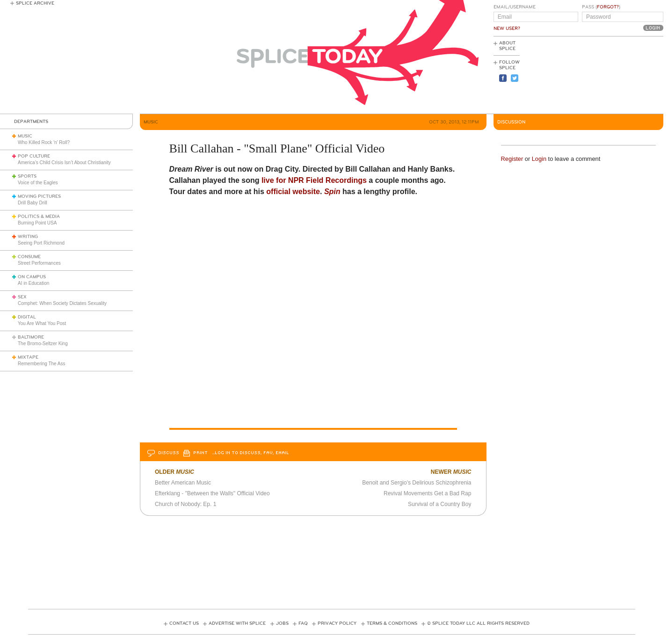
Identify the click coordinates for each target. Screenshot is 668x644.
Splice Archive (35, 3)
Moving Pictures (39, 196)
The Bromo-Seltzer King (43, 344)
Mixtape (28, 357)
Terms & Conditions (392, 623)
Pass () (601, 7)
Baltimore (31, 337)
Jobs (282, 623)
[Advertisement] (621, 75)
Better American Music (183, 483)
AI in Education (33, 283)
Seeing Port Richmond (41, 243)
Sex (22, 297)
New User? (507, 29)
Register (512, 159)
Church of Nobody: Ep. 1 (185, 504)
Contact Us (184, 623)
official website (293, 192)
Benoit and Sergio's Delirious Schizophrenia (417, 483)
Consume (29, 257)
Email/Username (515, 7)
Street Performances (39, 263)
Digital (27, 317)
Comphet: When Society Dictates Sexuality (62, 303)
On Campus (32, 277)
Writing (28, 237)
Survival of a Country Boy (439, 504)
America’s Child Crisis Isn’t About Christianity (64, 163)
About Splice (507, 46)
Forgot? (608, 7)
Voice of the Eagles (38, 183)
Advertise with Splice (237, 623)
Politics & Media (39, 217)
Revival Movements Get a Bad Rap (427, 493)
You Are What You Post (42, 323)
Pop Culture (34, 156)
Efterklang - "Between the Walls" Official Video (212, 493)
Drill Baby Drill (33, 203)
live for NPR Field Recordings (314, 180)
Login (539, 159)
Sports (27, 176)
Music (25, 136)
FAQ (303, 623)
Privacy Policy (337, 623)
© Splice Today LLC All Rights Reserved (478, 623)
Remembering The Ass (42, 364)
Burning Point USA (37, 223)
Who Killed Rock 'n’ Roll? (44, 142)
